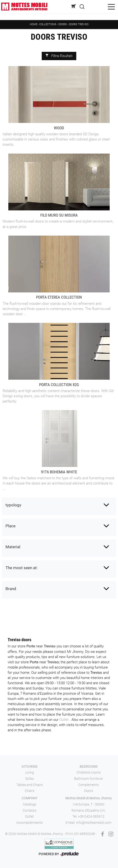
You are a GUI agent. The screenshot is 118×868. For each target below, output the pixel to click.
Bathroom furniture (88, 779)
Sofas (30, 779)
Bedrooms (89, 766)
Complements (88, 785)
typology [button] (13, 505)
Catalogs (30, 804)
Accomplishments (29, 823)
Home (33, 24)
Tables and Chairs (30, 785)
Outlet (64, 720)
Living (30, 772)
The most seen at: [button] (22, 568)
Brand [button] (11, 589)
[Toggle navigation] (111, 7)
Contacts (29, 810)
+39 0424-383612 (91, 816)
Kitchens (30, 766)
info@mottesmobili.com (94, 823)
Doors (63, 24)
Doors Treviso (79, 24)
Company (30, 798)
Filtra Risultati (59, 56)
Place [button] (10, 526)
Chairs (30, 791)
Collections (48, 24)
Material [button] (13, 547)
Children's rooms (89, 772)
